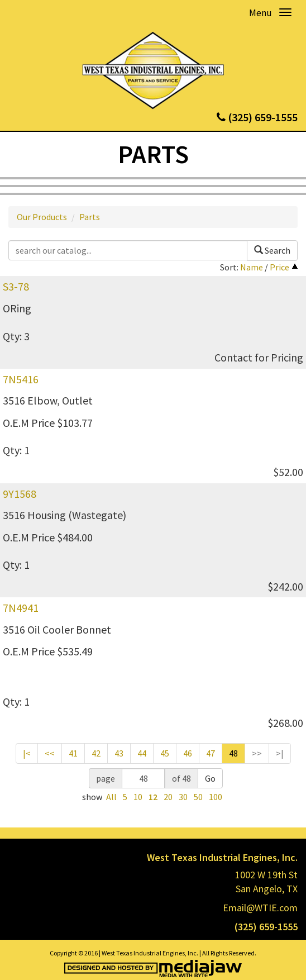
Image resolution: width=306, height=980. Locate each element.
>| (280, 753)
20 (168, 797)
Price (279, 267)
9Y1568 (20, 494)
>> (257, 753)
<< (50, 753)
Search (272, 250)
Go (210, 778)
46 (188, 753)
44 (142, 753)
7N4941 (21, 608)
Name (252, 267)
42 (96, 753)
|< (27, 753)
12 (153, 797)
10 (138, 797)
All (111, 797)
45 (165, 753)
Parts (90, 217)
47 (211, 753)
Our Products (42, 217)
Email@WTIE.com (260, 908)
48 (233, 753)
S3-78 (16, 286)
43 (119, 753)
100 (216, 797)
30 (183, 797)
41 (73, 753)
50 (198, 797)
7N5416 (21, 379)
